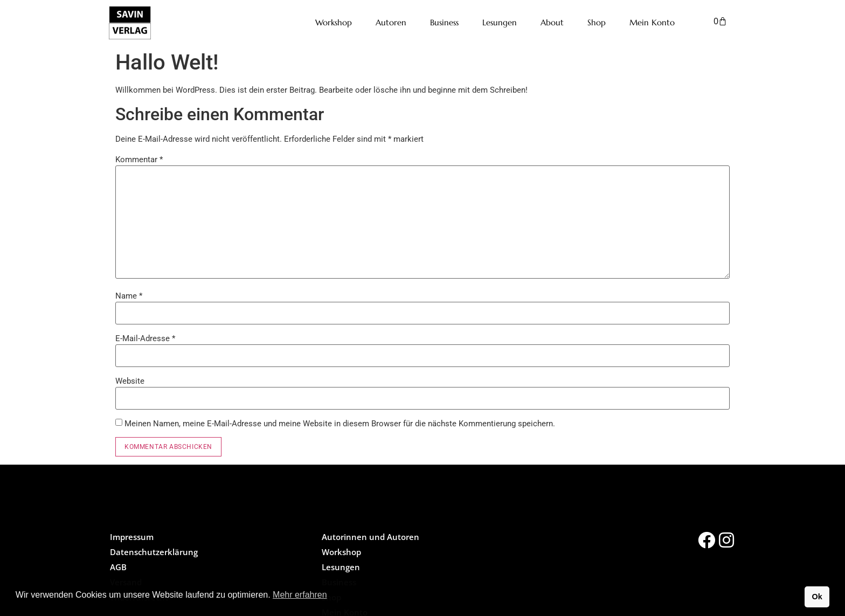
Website (130, 381)
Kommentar (139, 160)
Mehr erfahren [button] (300, 595)
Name (129, 296)
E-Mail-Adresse (145, 339)
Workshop (334, 22)
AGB (118, 567)
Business (444, 22)
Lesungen (500, 22)
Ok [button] (817, 597)
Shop (597, 22)
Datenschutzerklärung (154, 552)
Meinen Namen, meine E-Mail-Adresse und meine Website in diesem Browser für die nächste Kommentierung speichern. (340, 424)
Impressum (132, 537)
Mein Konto (652, 22)
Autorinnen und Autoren (370, 537)
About (552, 22)
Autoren (391, 22)
